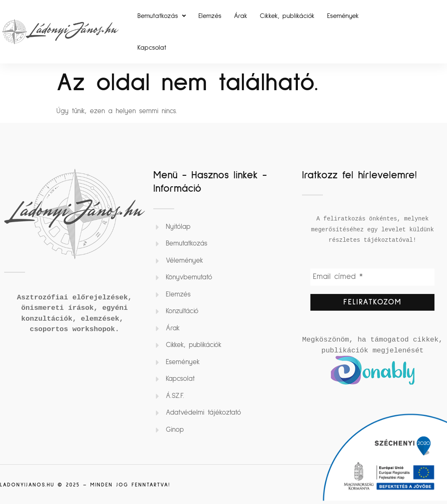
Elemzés (210, 16)
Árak (241, 16)
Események (343, 16)
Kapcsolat (152, 48)
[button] (162, 16)
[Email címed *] (372, 277)
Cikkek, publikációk (287, 16)
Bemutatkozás (162, 16)
